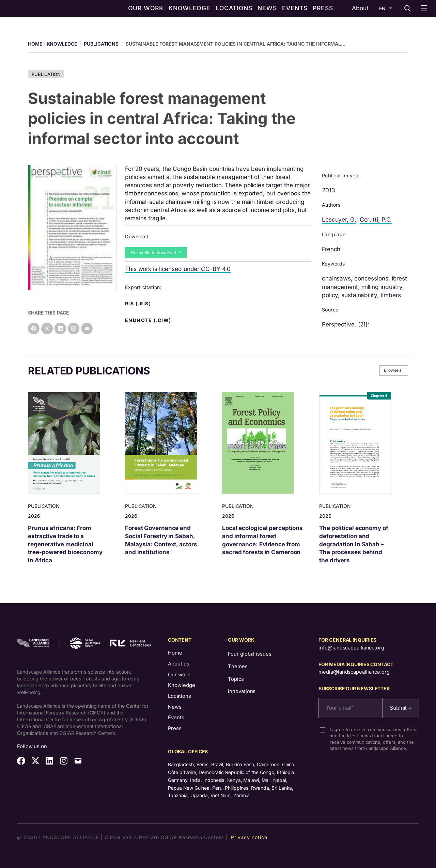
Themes (238, 666)
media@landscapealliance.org (354, 672)
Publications (101, 44)
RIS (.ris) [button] (139, 304)
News (175, 707)
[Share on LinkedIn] (60, 328)
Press (175, 728)
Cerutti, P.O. (376, 219)
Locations (180, 696)
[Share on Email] (87, 328)
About (360, 8)
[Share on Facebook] (34, 328)
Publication (46, 74)
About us (179, 664)
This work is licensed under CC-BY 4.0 (178, 269)
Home (175, 653)
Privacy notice (249, 837)
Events (176, 718)
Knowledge (62, 44)
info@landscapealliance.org (351, 648)
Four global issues (250, 654)
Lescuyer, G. (339, 219)
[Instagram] (74, 328)
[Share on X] (47, 328)
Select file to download (154, 253)
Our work (179, 675)
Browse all (394, 370)
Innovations (242, 691)
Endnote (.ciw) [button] (149, 320)
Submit (401, 708)
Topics (236, 679)
